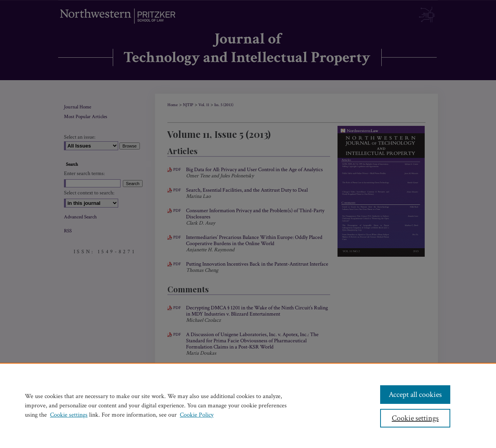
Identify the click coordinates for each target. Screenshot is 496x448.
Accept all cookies (415, 395)
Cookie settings (69, 415)
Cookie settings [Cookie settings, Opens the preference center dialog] (415, 418)
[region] (248, 405)
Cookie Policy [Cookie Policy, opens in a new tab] (197, 415)
